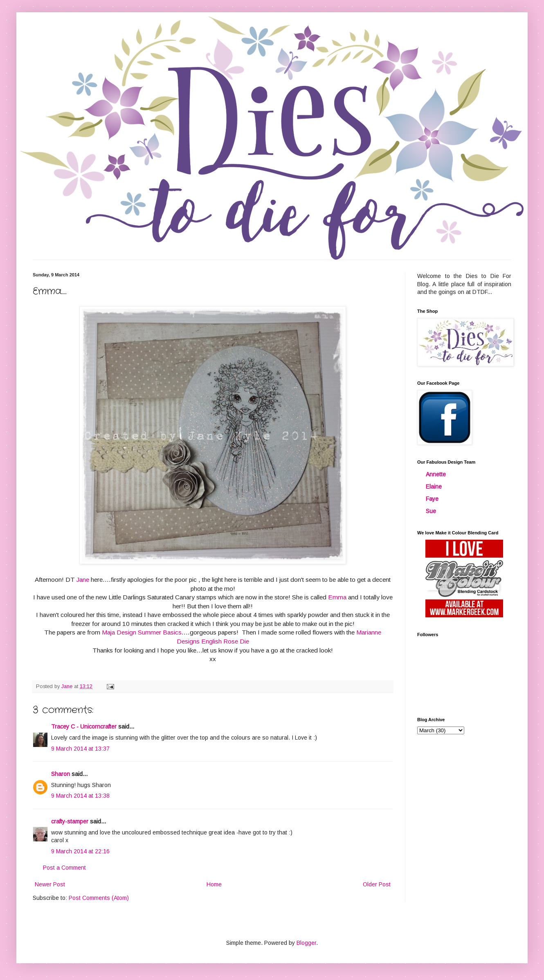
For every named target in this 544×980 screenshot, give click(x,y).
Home (214, 884)
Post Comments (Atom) (99, 898)
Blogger (306, 943)
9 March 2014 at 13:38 (80, 796)
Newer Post (50, 884)
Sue (431, 511)
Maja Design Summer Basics (142, 632)
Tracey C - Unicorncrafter (84, 727)
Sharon (61, 774)
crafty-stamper (70, 821)
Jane (83, 580)
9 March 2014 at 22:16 (80, 851)
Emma (337, 597)
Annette (436, 474)
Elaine (434, 487)
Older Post (377, 884)
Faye (432, 499)
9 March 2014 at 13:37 (80, 749)
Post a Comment (64, 868)
